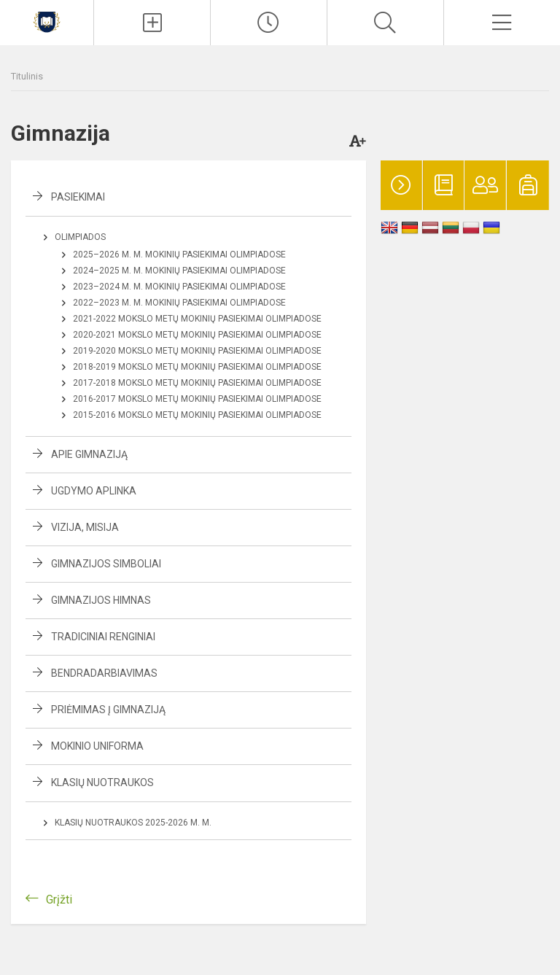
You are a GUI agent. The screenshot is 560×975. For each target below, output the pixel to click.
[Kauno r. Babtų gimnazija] (47, 21)
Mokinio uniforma (97, 746)
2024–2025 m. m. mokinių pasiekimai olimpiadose (179, 271)
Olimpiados (80, 237)
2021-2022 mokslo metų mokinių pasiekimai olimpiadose (197, 319)
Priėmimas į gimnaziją (108, 710)
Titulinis (27, 76)
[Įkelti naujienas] (152, 23)
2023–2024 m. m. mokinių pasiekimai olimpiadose (179, 287)
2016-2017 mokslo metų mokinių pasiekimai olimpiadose (197, 399)
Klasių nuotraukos (102, 782)
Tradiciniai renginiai (103, 637)
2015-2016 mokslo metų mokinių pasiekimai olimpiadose (197, 415)
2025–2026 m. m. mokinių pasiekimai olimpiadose (179, 255)
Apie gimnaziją (89, 454)
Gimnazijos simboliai (106, 564)
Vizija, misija (85, 527)
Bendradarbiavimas (104, 673)
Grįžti (59, 900)
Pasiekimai (78, 197)
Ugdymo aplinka (94, 491)
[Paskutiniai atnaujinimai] (269, 23)
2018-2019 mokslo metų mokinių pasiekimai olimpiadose (197, 367)
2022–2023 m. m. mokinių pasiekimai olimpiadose (179, 303)
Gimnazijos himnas (101, 600)
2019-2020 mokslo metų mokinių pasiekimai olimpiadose (197, 351)
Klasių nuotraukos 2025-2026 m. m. (133, 823)
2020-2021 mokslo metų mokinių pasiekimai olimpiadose (197, 335)
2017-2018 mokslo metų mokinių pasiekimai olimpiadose (197, 383)
